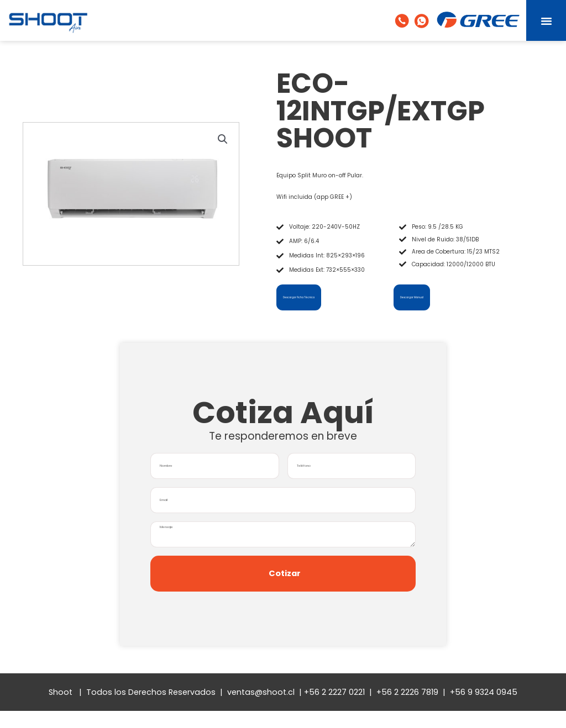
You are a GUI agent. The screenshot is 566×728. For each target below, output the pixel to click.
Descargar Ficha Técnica (315, 297)
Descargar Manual (424, 297)
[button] (546, 20)
